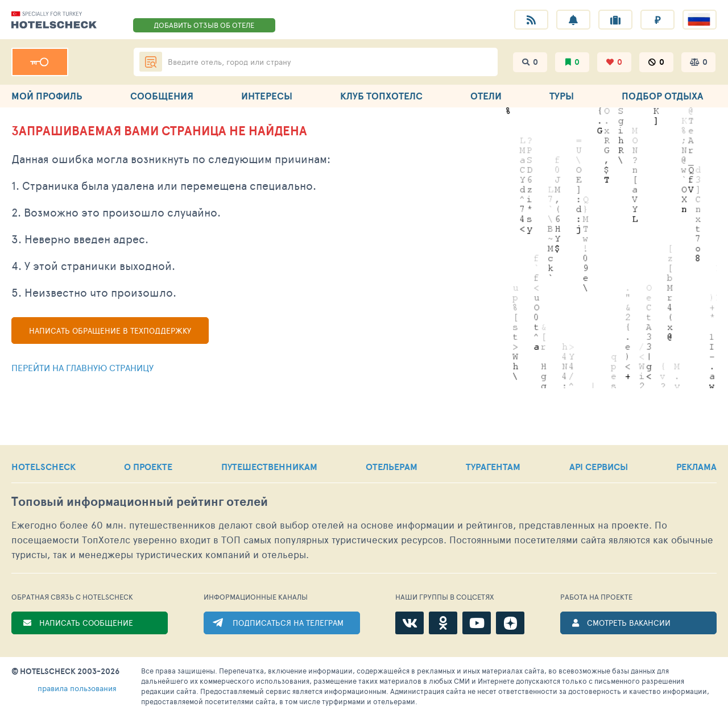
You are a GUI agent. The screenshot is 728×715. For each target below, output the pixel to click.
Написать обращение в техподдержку (110, 331)
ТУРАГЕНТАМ (493, 467)
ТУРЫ (562, 96)
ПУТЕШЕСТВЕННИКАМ (269, 467)
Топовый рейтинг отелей (140, 502)
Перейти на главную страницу (82, 367)
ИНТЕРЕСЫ (267, 96)
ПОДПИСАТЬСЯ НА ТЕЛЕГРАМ (288, 623)
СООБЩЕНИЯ (162, 96)
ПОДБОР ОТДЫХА (662, 96)
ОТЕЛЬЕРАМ (392, 467)
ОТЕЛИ (486, 96)
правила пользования (77, 688)
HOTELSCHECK (44, 467)
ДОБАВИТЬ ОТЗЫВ (204, 25)
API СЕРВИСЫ (599, 467)
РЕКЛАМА (696, 467)
